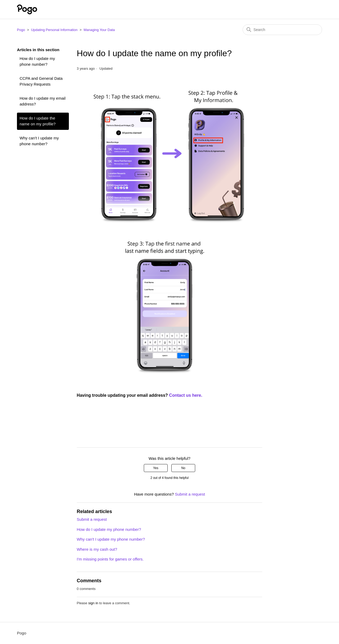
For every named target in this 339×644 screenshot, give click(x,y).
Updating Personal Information (54, 30)
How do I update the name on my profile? (38, 121)
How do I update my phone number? (37, 61)
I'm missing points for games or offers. (110, 559)
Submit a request (190, 494)
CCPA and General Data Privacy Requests (41, 81)
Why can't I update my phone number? (39, 141)
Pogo (21, 30)
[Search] (282, 30)
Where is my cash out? (97, 549)
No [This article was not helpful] (183, 468)
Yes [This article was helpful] (156, 468)
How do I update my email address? (43, 101)
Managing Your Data (99, 30)
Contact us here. (186, 395)
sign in (93, 603)
